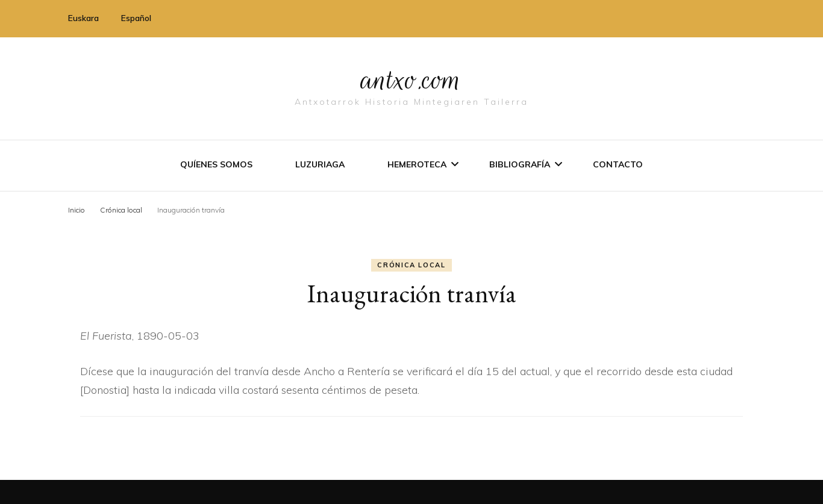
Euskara (83, 18)
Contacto (618, 164)
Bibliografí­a (520, 164)
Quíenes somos (216, 164)
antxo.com (411, 79)
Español (136, 18)
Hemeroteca (417, 164)
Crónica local (411, 265)
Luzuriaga (320, 164)
